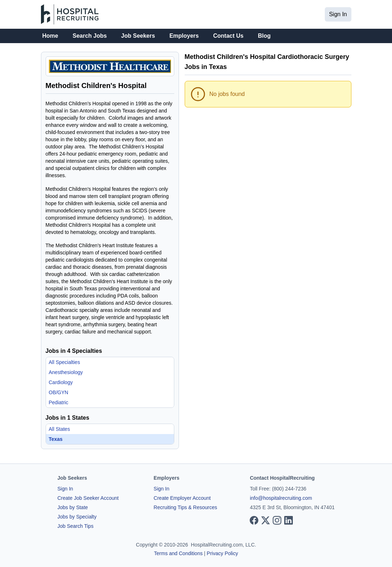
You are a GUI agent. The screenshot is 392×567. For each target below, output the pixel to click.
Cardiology (61, 382)
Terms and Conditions (178, 553)
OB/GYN (59, 392)
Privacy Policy (222, 553)
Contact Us (228, 36)
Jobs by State (73, 507)
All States (59, 429)
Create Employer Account (182, 498)
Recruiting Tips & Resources (186, 507)
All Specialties (64, 362)
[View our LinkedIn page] (289, 520)
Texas (56, 439)
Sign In (338, 14)
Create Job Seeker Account (88, 498)
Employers (184, 36)
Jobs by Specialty (77, 517)
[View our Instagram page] (277, 520)
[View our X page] (266, 520)
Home (50, 36)
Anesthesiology (66, 372)
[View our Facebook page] (254, 520)
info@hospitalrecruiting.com (281, 498)
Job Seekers (138, 36)
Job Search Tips (75, 526)
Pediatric (59, 402)
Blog (264, 36)
